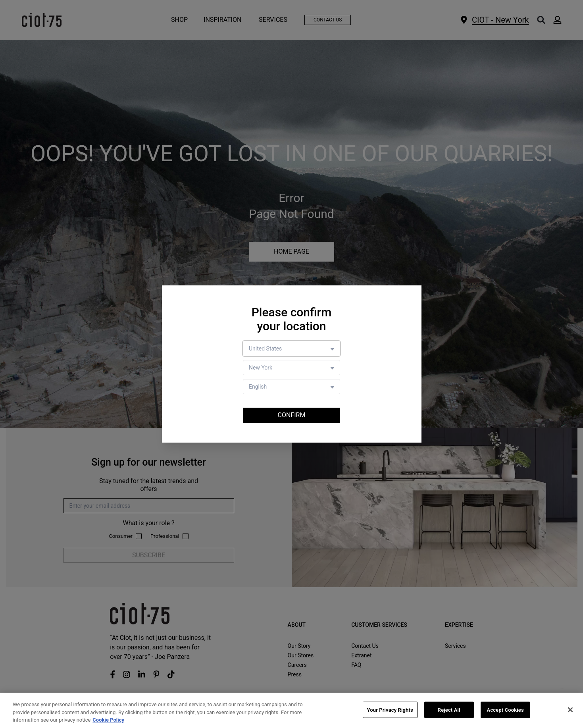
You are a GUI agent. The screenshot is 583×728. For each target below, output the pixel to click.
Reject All (449, 710)
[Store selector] (291, 368)
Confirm (292, 415)
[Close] (570, 710)
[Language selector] (291, 387)
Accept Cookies (505, 710)
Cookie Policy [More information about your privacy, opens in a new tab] (108, 720)
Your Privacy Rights (390, 710)
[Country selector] (291, 349)
